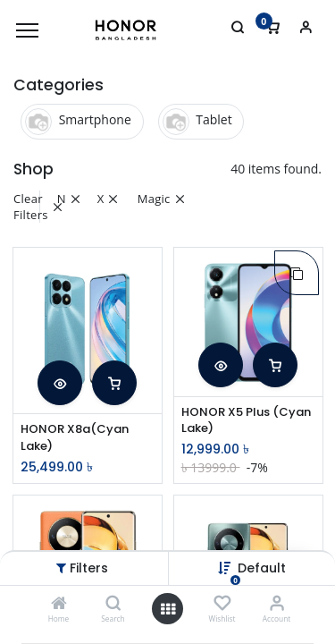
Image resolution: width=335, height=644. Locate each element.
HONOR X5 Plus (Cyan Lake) (246, 420)
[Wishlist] (222, 604)
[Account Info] (276, 604)
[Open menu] (168, 609)
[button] (60, 383)
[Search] (113, 604)
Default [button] (262, 568)
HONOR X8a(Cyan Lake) (75, 437)
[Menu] (27, 30)
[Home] (59, 604)
